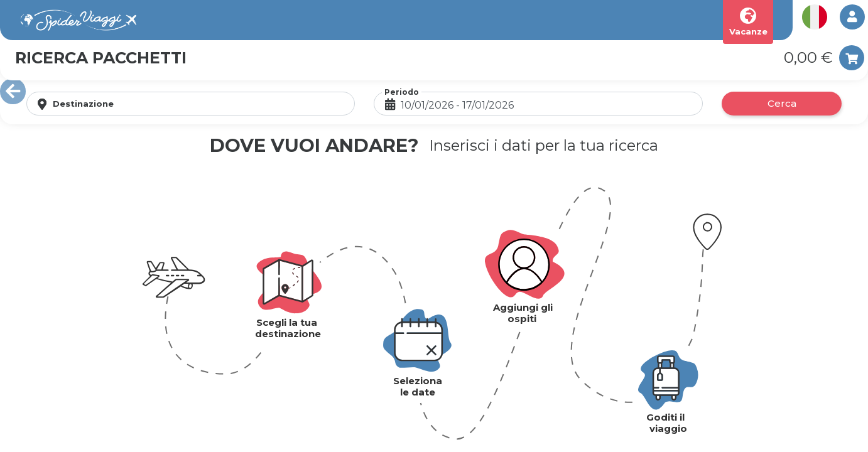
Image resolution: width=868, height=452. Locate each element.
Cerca (782, 103)
